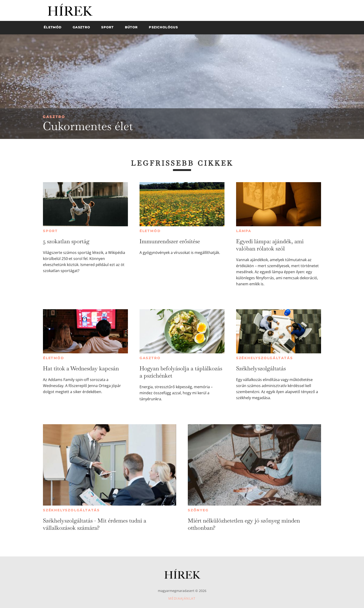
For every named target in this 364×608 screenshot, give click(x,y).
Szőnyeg (198, 510)
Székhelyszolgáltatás (265, 358)
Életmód (150, 231)
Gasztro (54, 117)
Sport (50, 231)
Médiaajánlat (182, 598)
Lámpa (244, 231)
